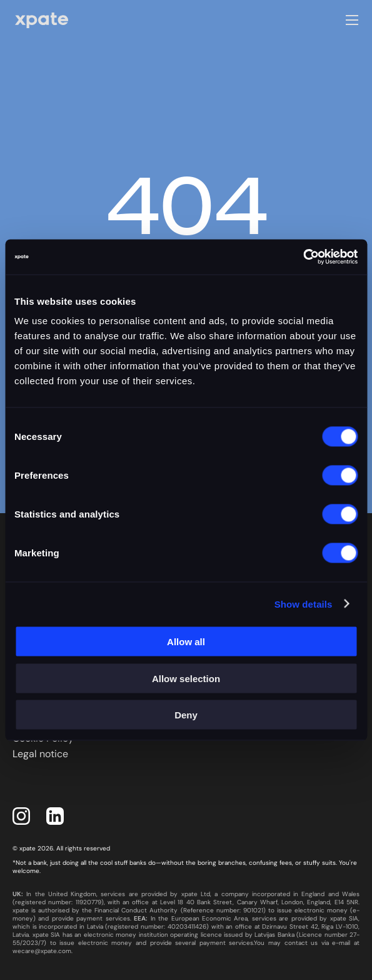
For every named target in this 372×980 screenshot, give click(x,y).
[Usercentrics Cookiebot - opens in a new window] (303, 257)
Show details (304, 604)
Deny (186, 715)
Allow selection (186, 678)
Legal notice (40, 754)
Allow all (186, 642)
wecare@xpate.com (42, 951)
